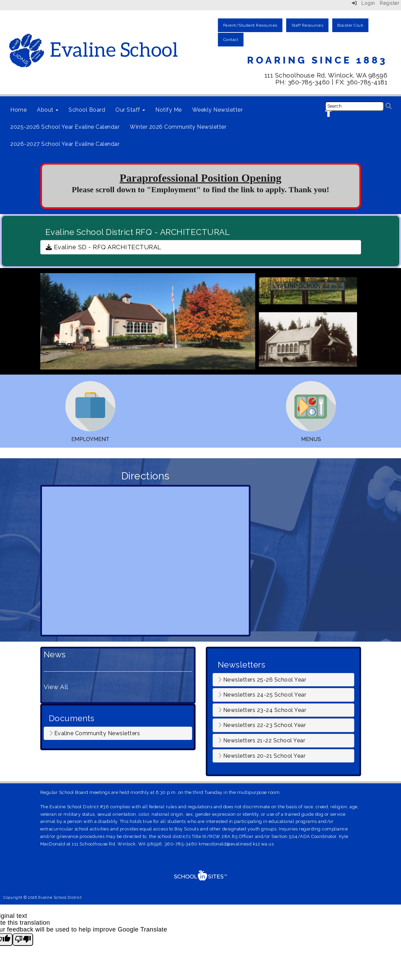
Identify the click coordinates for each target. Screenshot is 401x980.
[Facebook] (329, 113)
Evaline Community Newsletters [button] (95, 733)
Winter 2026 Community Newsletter (178, 127)
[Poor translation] (23, 940)
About (48, 110)
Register (390, 3)
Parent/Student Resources (250, 25)
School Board (87, 110)
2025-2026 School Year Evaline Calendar (65, 127)
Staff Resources (307, 25)
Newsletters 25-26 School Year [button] (262, 680)
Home (18, 110)
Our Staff (130, 110)
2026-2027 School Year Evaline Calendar (65, 144)
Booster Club (350, 25)
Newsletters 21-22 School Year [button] (262, 741)
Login (363, 3)
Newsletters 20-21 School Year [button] (262, 756)
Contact (231, 40)
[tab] (118, 733)
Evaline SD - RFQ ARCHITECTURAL (104, 247)
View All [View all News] (56, 687)
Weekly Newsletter (218, 110)
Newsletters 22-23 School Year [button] (262, 725)
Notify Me (169, 110)
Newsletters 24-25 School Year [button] (262, 695)
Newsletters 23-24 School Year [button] (262, 710)
